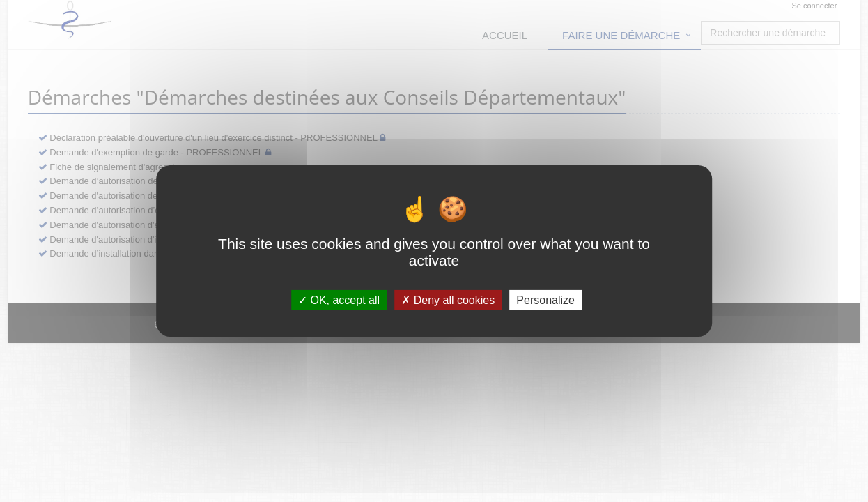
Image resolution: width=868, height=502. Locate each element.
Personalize (545, 300)
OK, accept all (339, 300)
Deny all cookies (448, 300)
